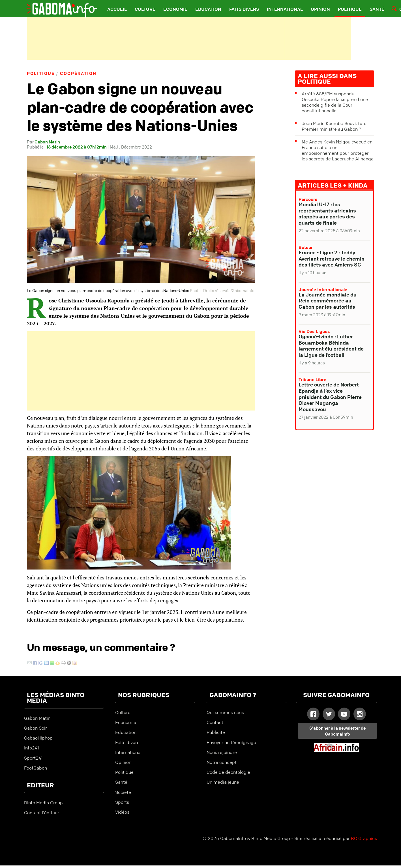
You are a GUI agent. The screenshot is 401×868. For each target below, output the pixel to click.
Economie (175, 9)
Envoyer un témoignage (231, 742)
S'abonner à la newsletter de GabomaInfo (337, 731)
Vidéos (122, 812)
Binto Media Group (43, 803)
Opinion (320, 9)
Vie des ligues (314, 331)
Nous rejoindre (222, 752)
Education (208, 9)
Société (123, 792)
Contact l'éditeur (42, 813)
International (285, 9)
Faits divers (244, 9)
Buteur (306, 247)
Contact (215, 722)
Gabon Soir (36, 728)
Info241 (32, 748)
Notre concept (222, 762)
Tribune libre (312, 379)
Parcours (308, 199)
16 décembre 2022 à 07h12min (77, 147)
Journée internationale (323, 289)
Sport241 (33, 758)
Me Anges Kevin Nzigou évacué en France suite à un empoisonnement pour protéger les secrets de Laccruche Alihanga (338, 150)
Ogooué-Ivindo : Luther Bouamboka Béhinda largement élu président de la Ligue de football (331, 346)
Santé (377, 9)
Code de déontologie (228, 772)
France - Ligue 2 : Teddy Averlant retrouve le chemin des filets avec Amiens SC (332, 258)
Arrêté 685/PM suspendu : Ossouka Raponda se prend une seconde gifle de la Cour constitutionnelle (335, 102)
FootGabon (36, 768)
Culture (145, 9)
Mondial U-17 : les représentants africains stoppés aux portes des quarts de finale (327, 213)
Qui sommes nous (225, 712)
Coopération (78, 73)
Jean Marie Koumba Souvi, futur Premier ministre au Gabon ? (335, 126)
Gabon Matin (47, 142)
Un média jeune (223, 782)
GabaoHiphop (38, 738)
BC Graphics (364, 838)
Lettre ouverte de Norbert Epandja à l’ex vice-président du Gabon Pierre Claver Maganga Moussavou (330, 397)
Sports (122, 802)
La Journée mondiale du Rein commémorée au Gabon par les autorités (328, 301)
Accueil (117, 9)
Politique (350, 9)
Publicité (216, 732)
